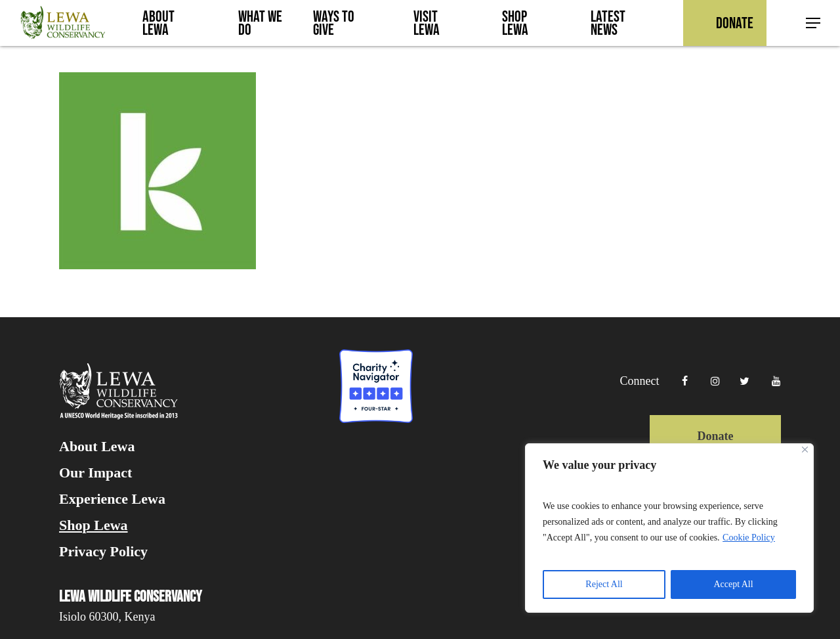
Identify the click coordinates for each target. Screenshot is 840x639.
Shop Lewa (94, 525)
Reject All (604, 584)
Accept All (733, 584)
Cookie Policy (749, 538)
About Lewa (97, 447)
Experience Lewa (112, 499)
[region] (669, 528)
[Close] (805, 450)
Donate (716, 436)
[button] (814, 23)
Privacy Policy (103, 552)
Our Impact (95, 473)
